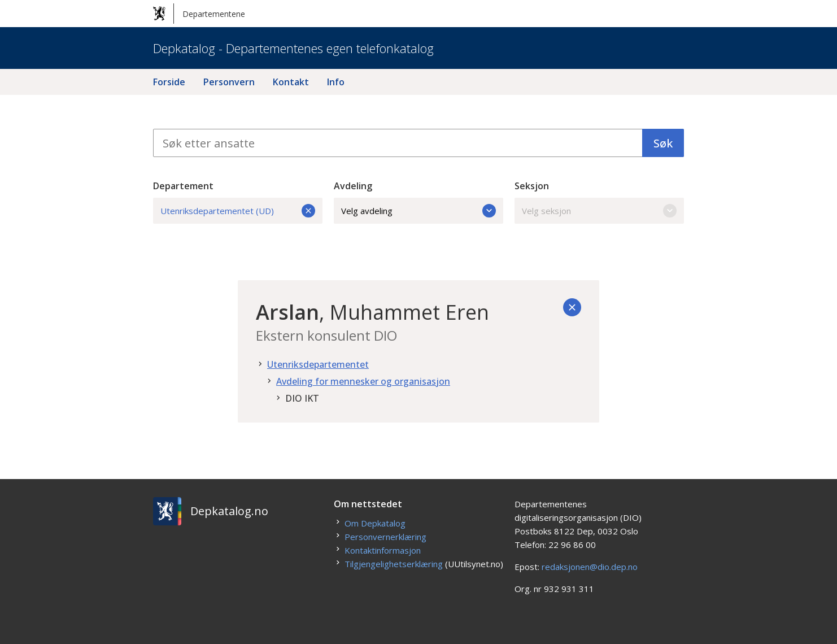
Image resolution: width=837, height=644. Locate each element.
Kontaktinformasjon (383, 550)
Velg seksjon (599, 211)
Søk (663, 143)
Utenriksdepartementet (318, 364)
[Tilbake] (572, 307)
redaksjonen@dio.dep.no (590, 567)
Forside (169, 82)
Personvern (229, 82)
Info (336, 82)
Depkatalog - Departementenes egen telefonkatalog (293, 48)
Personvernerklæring (385, 537)
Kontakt (291, 82)
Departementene (199, 14)
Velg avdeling (418, 211)
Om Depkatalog (375, 523)
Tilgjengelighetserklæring (394, 564)
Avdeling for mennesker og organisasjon (363, 381)
